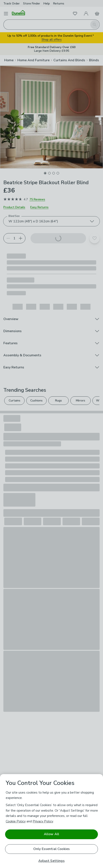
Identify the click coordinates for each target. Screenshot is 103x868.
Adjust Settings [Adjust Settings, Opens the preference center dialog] (51, 861)
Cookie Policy (16, 821)
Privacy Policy (43, 821)
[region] (51, 821)
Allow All (51, 834)
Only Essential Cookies (52, 849)
